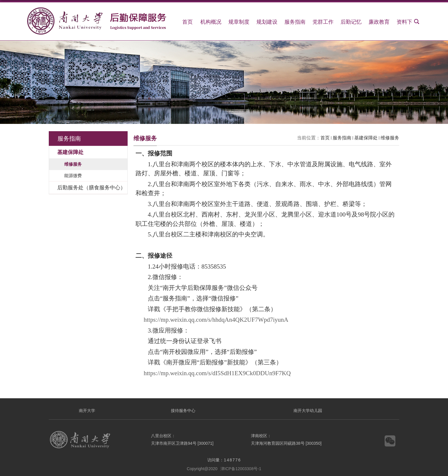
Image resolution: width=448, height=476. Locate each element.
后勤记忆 (351, 22)
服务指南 (295, 22)
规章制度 (239, 22)
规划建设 (267, 22)
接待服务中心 (183, 411)
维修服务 (390, 138)
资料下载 (407, 22)
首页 (187, 22)
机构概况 (211, 22)
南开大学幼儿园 (308, 411)
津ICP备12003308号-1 (241, 469)
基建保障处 (366, 138)
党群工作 (323, 22)
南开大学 (87, 411)
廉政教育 (379, 22)
